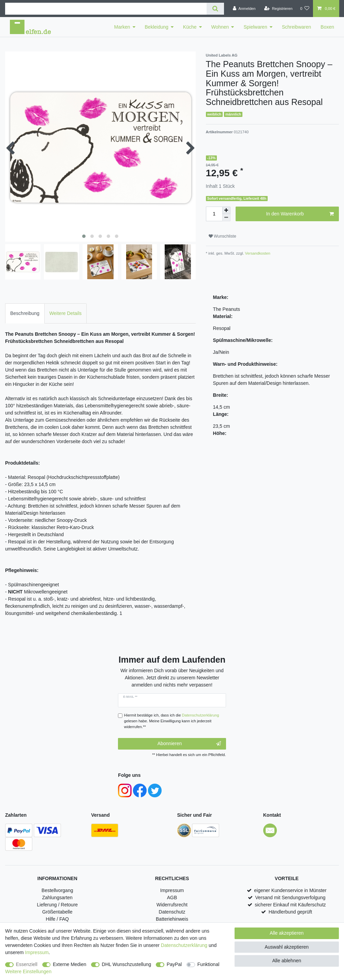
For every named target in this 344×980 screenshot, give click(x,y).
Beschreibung (25, 313)
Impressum (172, 890)
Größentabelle (57, 912)
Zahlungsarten (57, 898)
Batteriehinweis (172, 919)
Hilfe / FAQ (57, 919)
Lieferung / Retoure (57, 905)
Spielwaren (255, 27)
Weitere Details (66, 313)
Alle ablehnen (287, 961)
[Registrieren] (278, 9)
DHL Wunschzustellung (127, 964)
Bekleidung (157, 27)
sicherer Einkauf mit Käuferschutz (290, 905)
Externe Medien (70, 964)
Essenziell (27, 964)
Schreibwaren (297, 27)
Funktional (208, 964)
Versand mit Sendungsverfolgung (290, 898)
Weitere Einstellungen (28, 971)
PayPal (174, 964)
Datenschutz (172, 912)
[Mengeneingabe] (214, 214)
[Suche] (215, 9)
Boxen (327, 27)
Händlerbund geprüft (290, 912)
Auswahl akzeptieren (287, 947)
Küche (190, 27)
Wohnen (220, 27)
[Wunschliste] (305, 9)
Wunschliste (222, 236)
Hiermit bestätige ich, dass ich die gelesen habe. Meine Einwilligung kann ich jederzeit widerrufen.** (172, 721)
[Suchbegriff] (106, 9)
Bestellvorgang (57, 890)
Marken (122, 27)
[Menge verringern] (226, 218)
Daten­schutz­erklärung (184, 945)
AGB (172, 898)
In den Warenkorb (300, 214)
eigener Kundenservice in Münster (290, 890)
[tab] (25, 313)
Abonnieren (189, 744)
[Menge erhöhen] (226, 210)
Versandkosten (257, 253)
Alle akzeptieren (287, 933)
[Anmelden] (244, 9)
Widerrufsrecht (172, 905)
